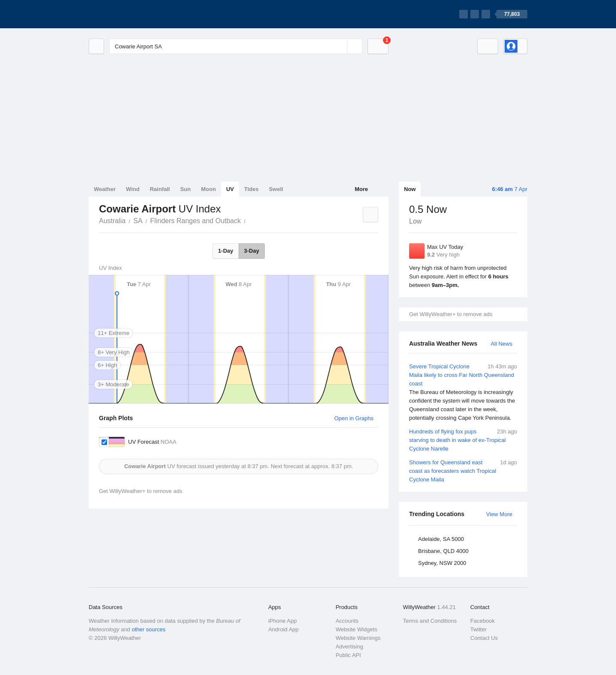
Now (410, 189)
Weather (105, 189)
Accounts (347, 621)
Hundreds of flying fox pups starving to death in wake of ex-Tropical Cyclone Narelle (463, 440)
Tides (251, 189)
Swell (276, 189)
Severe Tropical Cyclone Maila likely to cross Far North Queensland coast (463, 392)
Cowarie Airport (250, 220)
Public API (348, 655)
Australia (112, 221)
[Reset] (340, 46)
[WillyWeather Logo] (129, 14)
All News (501, 344)
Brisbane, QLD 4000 (443, 551)
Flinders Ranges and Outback (196, 221)
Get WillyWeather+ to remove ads (451, 314)
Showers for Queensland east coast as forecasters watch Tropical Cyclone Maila (463, 470)
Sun (186, 189)
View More (499, 514)
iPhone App (283, 621)
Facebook (483, 621)
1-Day (226, 251)
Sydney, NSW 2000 (442, 563)
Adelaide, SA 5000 (441, 539)
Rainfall (160, 189)
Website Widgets (356, 629)
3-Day (252, 251)
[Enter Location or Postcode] (236, 46)
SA (138, 221)
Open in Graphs (354, 418)
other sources (148, 629)
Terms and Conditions (430, 621)
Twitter (478, 629)
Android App (283, 629)
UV (230, 189)
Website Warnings (358, 638)
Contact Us (484, 638)
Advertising (349, 647)
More (361, 189)
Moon (208, 189)
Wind (133, 189)
